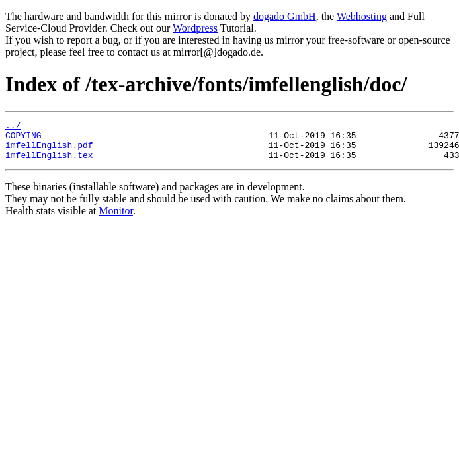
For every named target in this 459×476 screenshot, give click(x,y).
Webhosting (362, 16)
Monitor (116, 218)
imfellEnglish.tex (49, 163)
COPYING (23, 139)
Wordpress (195, 28)
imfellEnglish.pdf (49, 151)
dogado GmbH (285, 16)
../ (13, 127)
